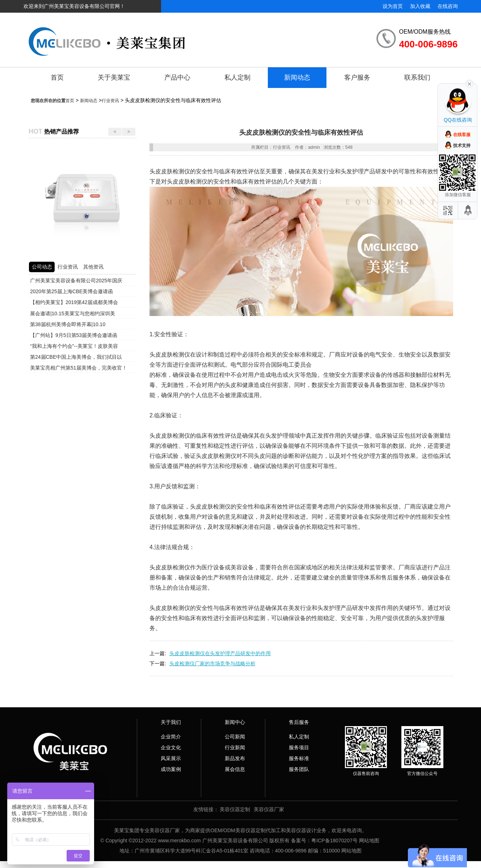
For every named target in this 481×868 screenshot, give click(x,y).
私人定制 (237, 77)
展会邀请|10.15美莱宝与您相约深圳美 (73, 313)
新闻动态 (297, 77)
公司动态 (42, 267)
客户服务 (357, 77)
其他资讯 (93, 267)
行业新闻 (235, 747)
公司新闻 (235, 737)
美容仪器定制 (235, 809)
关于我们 (171, 722)
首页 (57, 77)
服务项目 (299, 747)
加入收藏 (420, 6)
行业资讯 (110, 101)
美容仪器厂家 (269, 809)
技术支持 (462, 146)
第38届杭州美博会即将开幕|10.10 (68, 324)
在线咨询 (448, 6)
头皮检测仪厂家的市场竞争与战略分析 (212, 663)
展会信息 (235, 769)
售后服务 (299, 722)
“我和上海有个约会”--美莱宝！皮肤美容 (74, 346)
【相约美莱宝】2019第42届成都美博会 (74, 302)
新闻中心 (235, 722)
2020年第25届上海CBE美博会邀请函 (72, 291)
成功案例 (171, 769)
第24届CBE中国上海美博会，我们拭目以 (76, 357)
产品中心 (177, 77)
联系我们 (417, 77)
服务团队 (299, 769)
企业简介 (171, 737)
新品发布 (235, 758)
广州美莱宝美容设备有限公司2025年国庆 (76, 281)
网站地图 (369, 840)
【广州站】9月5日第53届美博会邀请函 (74, 335)
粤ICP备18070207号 (334, 840)
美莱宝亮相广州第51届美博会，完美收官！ (79, 368)
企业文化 (171, 747)
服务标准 (299, 758)
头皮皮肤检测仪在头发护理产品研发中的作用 (220, 653)
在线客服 (462, 135)
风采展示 (171, 758)
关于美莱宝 (114, 77)
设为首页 (393, 6)
